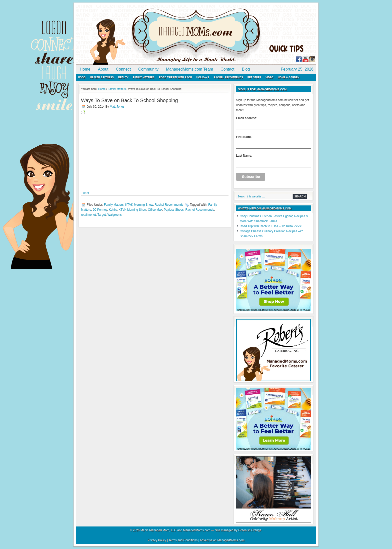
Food (82, 77)
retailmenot (88, 215)
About (103, 69)
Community (148, 69)
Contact (227, 69)
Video (269, 77)
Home (85, 69)
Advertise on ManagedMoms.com (222, 540)
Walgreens (115, 215)
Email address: (273, 123)
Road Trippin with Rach (175, 77)
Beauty (123, 77)
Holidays (203, 77)
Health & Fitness (102, 77)
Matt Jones (117, 107)
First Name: (273, 142)
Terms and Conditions (183, 540)
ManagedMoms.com (133, 35)
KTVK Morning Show (139, 205)
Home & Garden (288, 77)
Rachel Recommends (228, 77)
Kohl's (113, 210)
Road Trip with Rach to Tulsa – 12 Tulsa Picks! (271, 226)
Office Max (155, 210)
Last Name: (273, 161)
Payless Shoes (174, 210)
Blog (246, 69)
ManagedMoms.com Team (189, 69)
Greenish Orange (250, 530)
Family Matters (144, 77)
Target (102, 215)
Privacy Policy (157, 540)
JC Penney (100, 210)
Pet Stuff (254, 77)
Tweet (85, 193)
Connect (123, 69)
